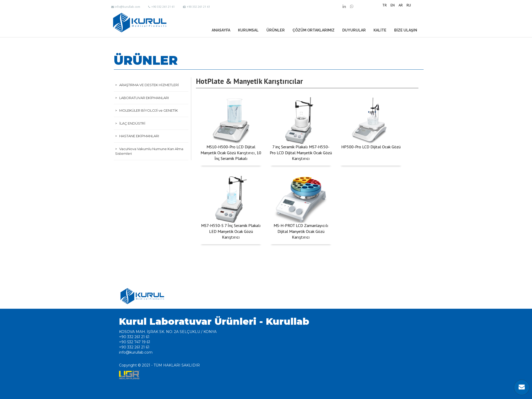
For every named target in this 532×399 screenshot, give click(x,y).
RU (409, 5)
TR (384, 5)
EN (393, 5)
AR (401, 5)
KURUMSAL (248, 30)
